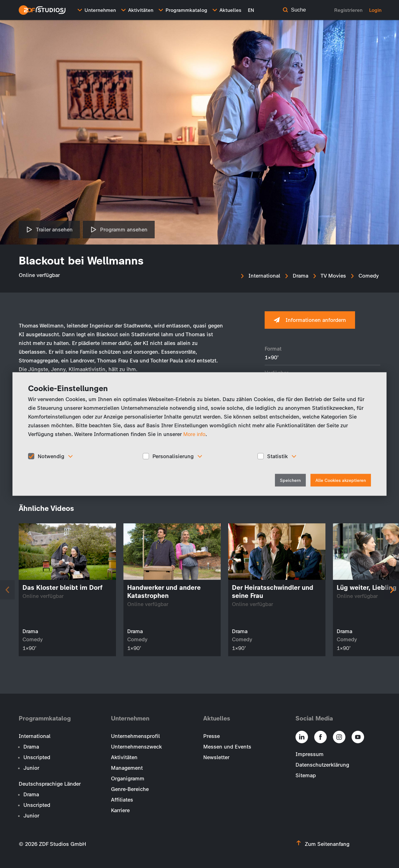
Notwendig (51, 456)
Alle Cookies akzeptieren (341, 480)
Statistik (277, 456)
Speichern (290, 480)
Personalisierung (173, 456)
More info (194, 434)
